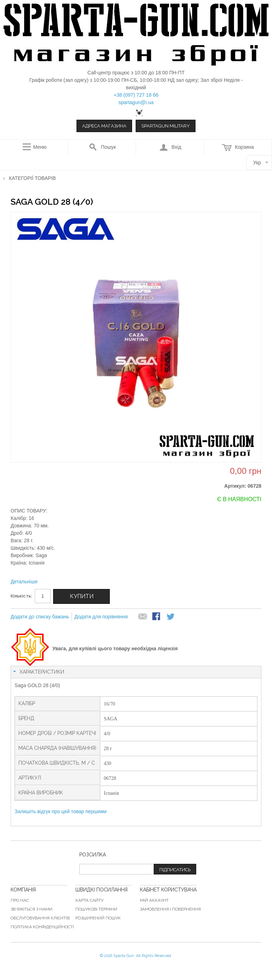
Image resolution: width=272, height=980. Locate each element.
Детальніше (24, 582)
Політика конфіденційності (42, 927)
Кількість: (21, 596)
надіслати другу (143, 617)
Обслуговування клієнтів (40, 918)
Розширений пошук (98, 918)
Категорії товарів (32, 178)
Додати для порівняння (101, 617)
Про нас (20, 900)
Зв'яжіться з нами (32, 909)
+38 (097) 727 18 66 (136, 95)
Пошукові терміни (96, 909)
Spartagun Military (166, 126)
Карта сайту (89, 900)
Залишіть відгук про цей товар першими (61, 811)
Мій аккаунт (154, 900)
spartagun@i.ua (136, 102)
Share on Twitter (171, 617)
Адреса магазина (104, 126)
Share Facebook (157, 617)
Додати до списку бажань (40, 617)
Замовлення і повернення (170, 909)
